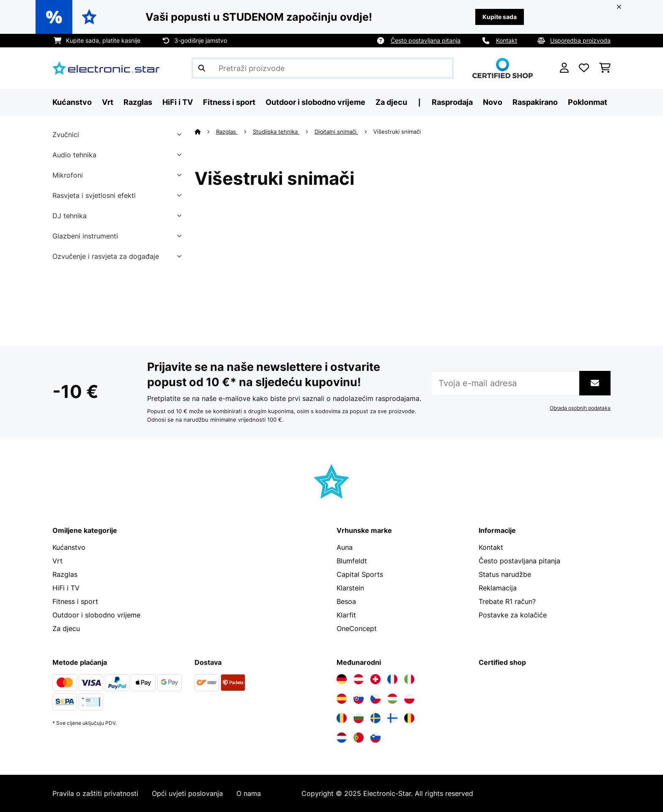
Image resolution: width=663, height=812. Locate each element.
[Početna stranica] (205, 132)
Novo (493, 102)
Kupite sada (500, 17)
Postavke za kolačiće (513, 615)
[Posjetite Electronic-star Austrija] (359, 679)
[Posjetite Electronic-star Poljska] (409, 699)
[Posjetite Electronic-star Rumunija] (342, 718)
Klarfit (346, 615)
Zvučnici (66, 134)
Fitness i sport (75, 601)
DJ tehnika (70, 216)
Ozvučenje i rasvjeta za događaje (106, 256)
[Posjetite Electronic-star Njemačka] (342, 679)
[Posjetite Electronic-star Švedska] (375, 718)
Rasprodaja (452, 102)
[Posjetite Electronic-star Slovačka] (359, 699)
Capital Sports (360, 574)
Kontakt (507, 40)
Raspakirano (535, 102)
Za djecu (66, 628)
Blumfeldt (352, 561)
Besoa (346, 601)
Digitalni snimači (336, 132)
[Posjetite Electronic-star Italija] (409, 679)
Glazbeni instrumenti (85, 236)
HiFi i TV (66, 588)
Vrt (58, 561)
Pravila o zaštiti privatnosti (95, 793)
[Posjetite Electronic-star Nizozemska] (342, 738)
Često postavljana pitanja (426, 40)
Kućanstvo (69, 547)
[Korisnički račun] (564, 68)
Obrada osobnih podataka (580, 408)
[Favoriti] (584, 68)
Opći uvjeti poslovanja (187, 793)
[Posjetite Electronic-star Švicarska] (375, 679)
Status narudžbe (505, 574)
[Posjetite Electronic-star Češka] (375, 699)
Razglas (227, 132)
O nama (249, 793)
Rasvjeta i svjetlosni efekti (94, 195)
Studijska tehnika (276, 132)
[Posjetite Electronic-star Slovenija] (375, 738)
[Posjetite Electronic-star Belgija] (409, 718)
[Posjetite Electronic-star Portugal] (359, 738)
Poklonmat (588, 102)
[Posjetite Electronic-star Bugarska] (359, 718)
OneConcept (357, 628)
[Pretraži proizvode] (323, 68)
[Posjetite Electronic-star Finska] (392, 718)
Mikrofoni (68, 175)
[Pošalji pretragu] (202, 68)
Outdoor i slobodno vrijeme (96, 615)
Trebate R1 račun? (507, 601)
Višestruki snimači (398, 132)
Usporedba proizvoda (580, 40)
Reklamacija (498, 588)
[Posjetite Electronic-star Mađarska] (392, 699)
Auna (345, 547)
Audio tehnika (74, 155)
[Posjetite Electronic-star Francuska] (392, 679)
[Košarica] (605, 68)
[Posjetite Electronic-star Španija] (342, 699)
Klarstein (350, 588)
